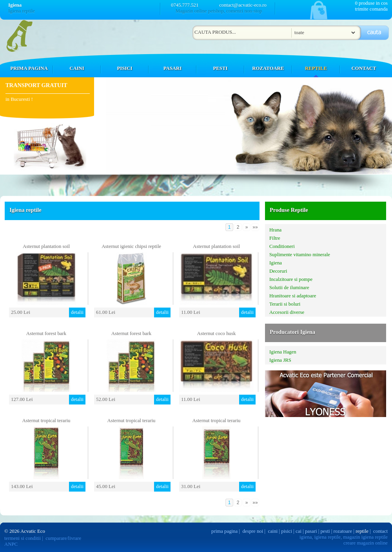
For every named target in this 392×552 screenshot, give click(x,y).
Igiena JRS (280, 360)
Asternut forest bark (46, 333)
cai (299, 531)
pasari (311, 531)
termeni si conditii (23, 538)
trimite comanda (371, 9)
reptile (362, 531)
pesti (325, 531)
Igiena (276, 263)
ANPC (11, 544)
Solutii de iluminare (289, 288)
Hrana (275, 230)
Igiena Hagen (283, 352)
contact (380, 531)
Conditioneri (282, 246)
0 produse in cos (371, 3)
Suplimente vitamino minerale (300, 255)
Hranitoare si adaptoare (293, 296)
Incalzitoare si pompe (291, 279)
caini (273, 531)
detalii (77, 312)
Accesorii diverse (287, 312)
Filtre (275, 238)
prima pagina (224, 531)
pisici (287, 531)
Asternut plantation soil (46, 246)
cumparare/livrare (63, 538)
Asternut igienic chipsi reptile (131, 246)
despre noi (253, 531)
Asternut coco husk (217, 333)
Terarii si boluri (285, 304)
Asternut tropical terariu (46, 421)
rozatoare (343, 531)
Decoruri (278, 271)
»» (255, 227)
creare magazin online (366, 543)
